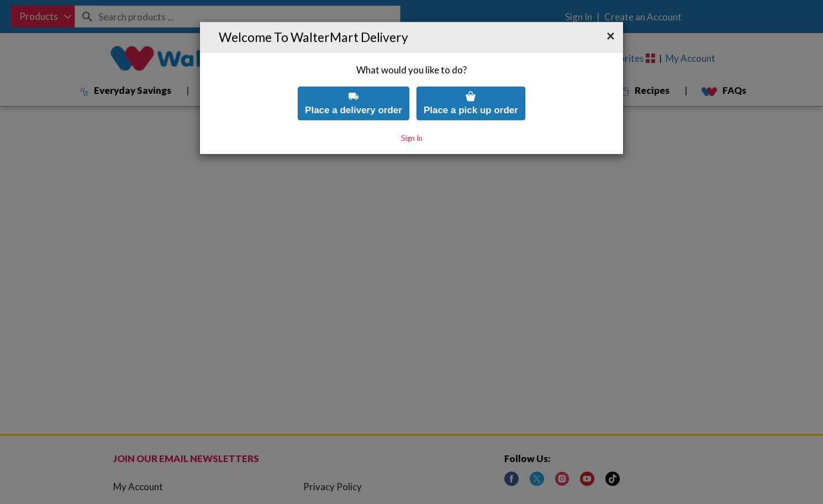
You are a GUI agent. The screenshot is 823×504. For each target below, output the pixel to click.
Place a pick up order (471, 81)
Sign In (412, 116)
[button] (611, 15)
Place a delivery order (354, 81)
